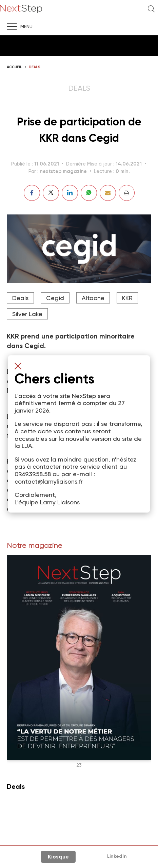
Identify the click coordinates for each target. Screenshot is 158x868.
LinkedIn (117, 856)
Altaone (93, 298)
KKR (127, 298)
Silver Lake (27, 314)
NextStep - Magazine (21, 9)
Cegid (55, 298)
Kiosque (58, 857)
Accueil (14, 67)
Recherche (151, 9)
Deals (35, 67)
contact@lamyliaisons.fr (49, 481)
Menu (26, 27)
